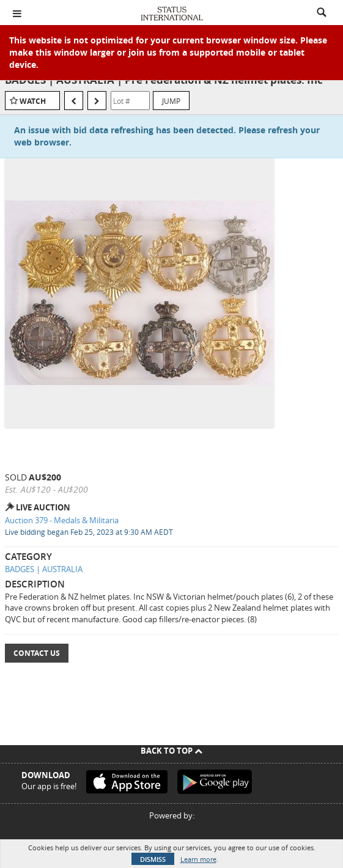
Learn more (198, 859)
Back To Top (171, 751)
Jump (171, 101)
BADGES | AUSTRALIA (44, 569)
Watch (33, 101)
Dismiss (153, 859)
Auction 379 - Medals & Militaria (62, 520)
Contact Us (37, 653)
